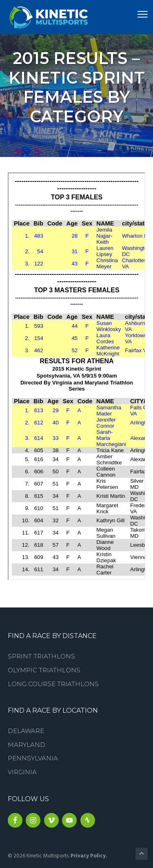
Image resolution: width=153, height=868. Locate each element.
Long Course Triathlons (53, 684)
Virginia (22, 772)
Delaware (26, 731)
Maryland (27, 745)
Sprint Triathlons (41, 656)
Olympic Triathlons (44, 670)
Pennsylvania (33, 758)
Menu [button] (136, 14)
